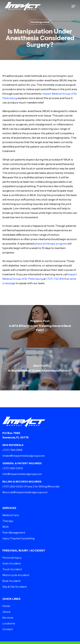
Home (6, 606)
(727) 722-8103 (56, 279)
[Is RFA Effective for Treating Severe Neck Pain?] (40, 326)
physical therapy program (51, 244)
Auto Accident (12, 563)
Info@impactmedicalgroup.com (22, 474)
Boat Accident (11, 581)
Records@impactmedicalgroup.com (25, 492)
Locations (9, 623)
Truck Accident (12, 569)
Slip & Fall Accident (15, 587)
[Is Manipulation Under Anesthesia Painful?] (40, 369)
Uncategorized (40, 22)
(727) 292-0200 (13, 468)
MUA (6, 527)
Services (8, 618)
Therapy (8, 521)
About (6, 612)
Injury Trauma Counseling (18, 538)
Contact (8, 629)
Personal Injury (12, 558)
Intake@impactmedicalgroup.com (24, 456)
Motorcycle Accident (16, 575)
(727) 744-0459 (12, 450)
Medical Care (11, 515)
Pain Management (14, 532)
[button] (73, 6)
